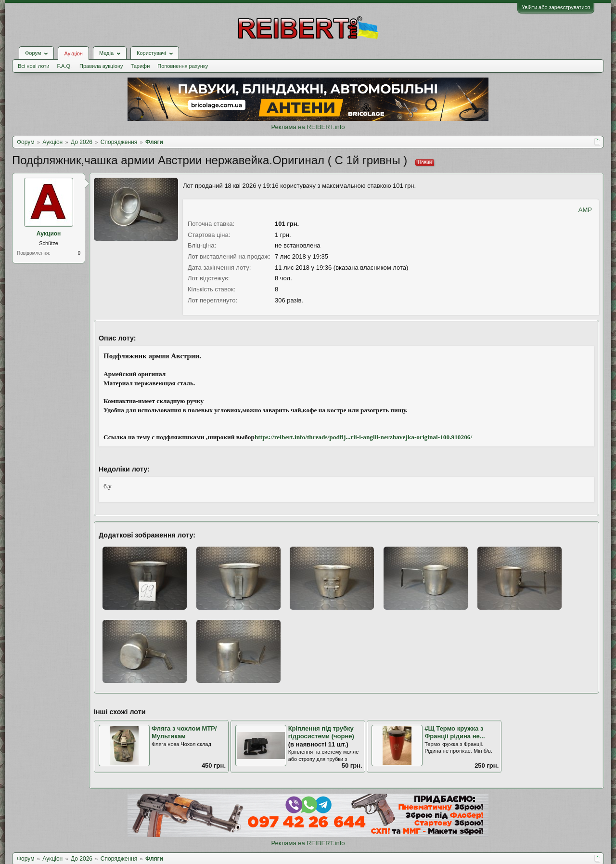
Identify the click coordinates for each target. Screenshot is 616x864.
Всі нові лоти (33, 66)
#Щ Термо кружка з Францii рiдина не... (455, 733)
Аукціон (73, 53)
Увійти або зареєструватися (556, 7)
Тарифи (141, 66)
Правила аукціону (101, 66)
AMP (585, 210)
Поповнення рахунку (183, 66)
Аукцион (49, 234)
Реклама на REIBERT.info (308, 127)
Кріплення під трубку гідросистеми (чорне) (321, 733)
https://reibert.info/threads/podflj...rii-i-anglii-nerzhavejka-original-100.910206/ (363, 437)
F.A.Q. (64, 66)
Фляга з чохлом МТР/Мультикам (184, 733)
